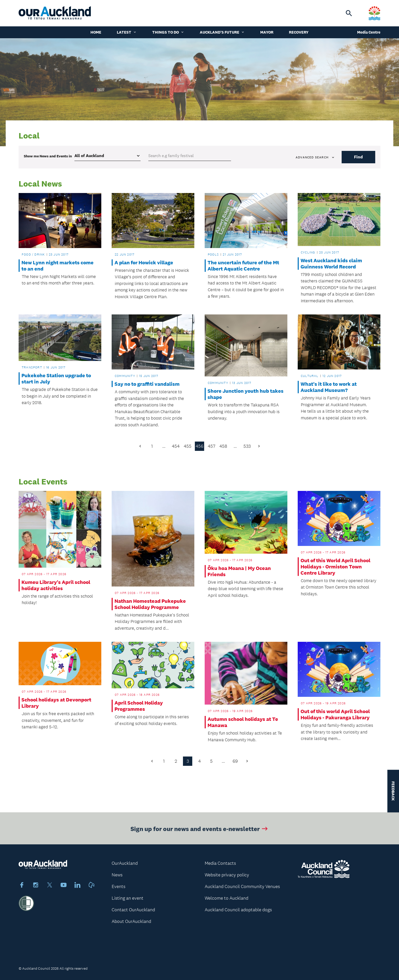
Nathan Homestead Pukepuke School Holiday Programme (150, 604)
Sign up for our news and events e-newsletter (200, 831)
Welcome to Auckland (227, 898)
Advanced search (315, 157)
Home (96, 32)
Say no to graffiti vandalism (147, 384)
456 (199, 446)
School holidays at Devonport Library (56, 703)
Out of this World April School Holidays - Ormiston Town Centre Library (335, 567)
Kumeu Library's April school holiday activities (56, 585)
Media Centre (369, 32)
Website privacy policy (227, 875)
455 (188, 446)
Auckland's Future (222, 32)
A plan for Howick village (144, 263)
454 (176, 446)
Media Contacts (220, 863)
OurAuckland (125, 863)
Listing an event (128, 898)
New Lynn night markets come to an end (57, 266)
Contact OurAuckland (133, 910)
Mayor (267, 32)
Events (118, 886)
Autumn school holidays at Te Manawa (243, 722)
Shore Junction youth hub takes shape (245, 394)
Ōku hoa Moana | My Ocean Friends (239, 571)
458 (223, 446)
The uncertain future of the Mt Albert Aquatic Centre (243, 266)
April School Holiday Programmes (139, 706)
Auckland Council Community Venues (242, 886)
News (117, 875)
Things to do (168, 32)
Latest (127, 32)
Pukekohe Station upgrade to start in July (56, 379)
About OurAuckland (131, 921)
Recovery (299, 32)
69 (235, 761)
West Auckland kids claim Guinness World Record (331, 264)
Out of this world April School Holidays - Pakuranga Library (335, 714)
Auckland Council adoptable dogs (238, 910)
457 (212, 446)
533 (247, 446)
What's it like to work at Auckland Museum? (329, 387)
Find (358, 157)
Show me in (48, 156)
